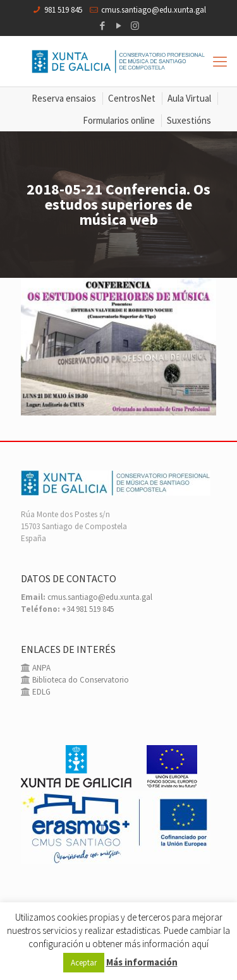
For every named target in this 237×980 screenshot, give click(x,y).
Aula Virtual (189, 98)
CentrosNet (132, 98)
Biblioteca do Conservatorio (80, 680)
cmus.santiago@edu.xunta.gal (154, 10)
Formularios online (119, 120)
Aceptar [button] (84, 963)
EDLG (40, 692)
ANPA (40, 668)
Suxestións (189, 120)
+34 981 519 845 (88, 609)
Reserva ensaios (64, 98)
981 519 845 (63, 10)
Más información (142, 962)
